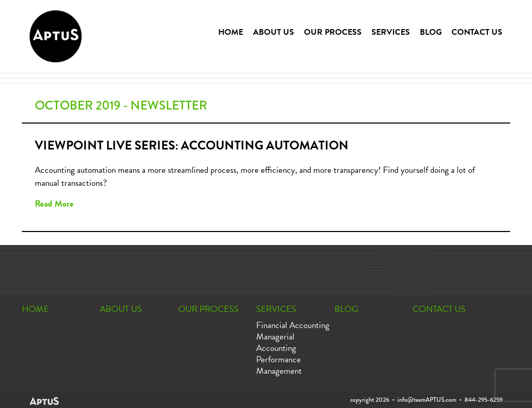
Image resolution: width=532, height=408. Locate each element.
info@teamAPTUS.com (427, 400)
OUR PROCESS (333, 32)
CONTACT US (477, 32)
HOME (231, 32)
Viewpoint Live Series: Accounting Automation (192, 145)
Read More (54, 204)
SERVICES (391, 32)
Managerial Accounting (276, 342)
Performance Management (279, 365)
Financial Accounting (293, 325)
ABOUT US (274, 32)
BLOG (431, 32)
